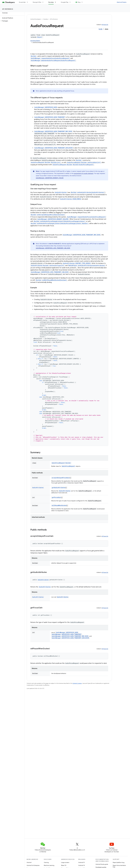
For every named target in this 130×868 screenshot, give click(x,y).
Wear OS (64, 865)
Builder (34, 56)
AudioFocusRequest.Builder (61, 463)
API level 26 (105, 25)
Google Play (65, 2)
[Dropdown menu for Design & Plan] (44, 2)
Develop (46, 19)
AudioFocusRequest (68, 466)
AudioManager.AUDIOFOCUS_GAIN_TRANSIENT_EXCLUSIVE (54, 148)
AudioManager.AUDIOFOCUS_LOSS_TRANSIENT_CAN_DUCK (53, 248)
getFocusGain (56, 497)
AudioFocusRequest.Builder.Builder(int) (46, 162)
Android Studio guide (102, 864)
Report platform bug (119, 862)
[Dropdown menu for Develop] (56, 2)
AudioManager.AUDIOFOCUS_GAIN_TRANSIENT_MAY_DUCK (53, 131)
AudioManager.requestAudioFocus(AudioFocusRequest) (50, 58)
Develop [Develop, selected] (51, 2)
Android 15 (82, 862)
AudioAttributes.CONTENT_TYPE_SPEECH (77, 263)
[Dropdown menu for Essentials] (28, 2)
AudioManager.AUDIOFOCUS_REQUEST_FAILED (50, 178)
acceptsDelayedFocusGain (61, 478)
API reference (8, 9)
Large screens (65, 862)
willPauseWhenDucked (59, 505)
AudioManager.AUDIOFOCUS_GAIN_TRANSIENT (50, 117)
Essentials (22, 2)
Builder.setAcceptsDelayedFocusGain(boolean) (48, 215)
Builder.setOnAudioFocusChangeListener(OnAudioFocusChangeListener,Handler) (60, 223)
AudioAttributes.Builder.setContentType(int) (48, 266)
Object (40, 37)
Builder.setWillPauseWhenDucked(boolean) (51, 280)
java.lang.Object (35, 41)
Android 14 (82, 865)
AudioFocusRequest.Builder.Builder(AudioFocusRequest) (73, 165)
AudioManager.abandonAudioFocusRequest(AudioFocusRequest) (53, 61)
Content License (77, 683)
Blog (79, 2)
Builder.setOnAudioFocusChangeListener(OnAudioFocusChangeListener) (60, 221)
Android (29, 862)
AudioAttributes (61, 192)
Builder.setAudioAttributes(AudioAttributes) (88, 192)
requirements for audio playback (83, 173)
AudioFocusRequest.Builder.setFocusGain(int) (84, 162)
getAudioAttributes (59, 488)
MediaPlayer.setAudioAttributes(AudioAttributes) (87, 266)
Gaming (46, 862)
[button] (12, 21)
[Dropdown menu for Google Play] (71, 2)
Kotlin (101, 29)
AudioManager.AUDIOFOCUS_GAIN (46, 107)
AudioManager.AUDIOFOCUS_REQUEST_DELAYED (53, 219)
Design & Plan (37, 2)
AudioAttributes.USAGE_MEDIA (71, 199)
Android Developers (36, 19)
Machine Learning (49, 865)
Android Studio (122, 2)
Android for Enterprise (33, 865)
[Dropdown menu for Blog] (83, 2)
